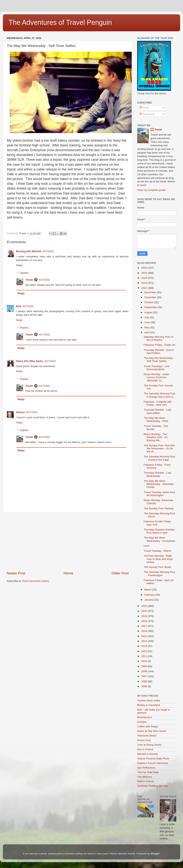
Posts (144, 108)
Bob (18, 306)
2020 (144, 611)
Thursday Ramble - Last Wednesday (157, 474)
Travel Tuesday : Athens (157, 551)
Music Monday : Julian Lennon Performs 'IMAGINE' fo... (157, 377)
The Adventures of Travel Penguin (60, 22)
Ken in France (145, 749)
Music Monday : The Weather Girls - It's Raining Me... (156, 437)
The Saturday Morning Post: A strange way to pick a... (160, 395)
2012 (144, 651)
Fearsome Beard (147, 736)
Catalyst (142, 722)
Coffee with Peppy (148, 726)
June (147, 322)
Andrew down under (149, 700)
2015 (144, 636)
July (147, 317)
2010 (144, 661)
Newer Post (16, 573)
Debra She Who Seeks (30, 361)
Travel (29, 280)
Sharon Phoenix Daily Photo (153, 759)
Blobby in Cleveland (149, 705)
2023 (144, 283)
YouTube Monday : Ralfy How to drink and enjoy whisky (158, 559)
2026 (144, 268)
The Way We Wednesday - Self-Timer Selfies (159, 360)
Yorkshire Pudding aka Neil (153, 786)
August (149, 312)
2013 (144, 646)
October (149, 302)
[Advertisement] (68, 542)
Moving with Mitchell (29, 251)
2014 (144, 641)
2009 (144, 666)
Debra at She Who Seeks (152, 731)
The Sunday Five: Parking (159, 508)
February (150, 595)
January (149, 600)
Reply (19, 265)
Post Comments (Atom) (36, 581)
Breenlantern (145, 717)
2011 (144, 656)
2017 (144, 626)
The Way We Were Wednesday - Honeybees (160, 539)
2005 (144, 686)
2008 (144, 671)
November (151, 297)
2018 (144, 621)
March (148, 590)
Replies (24, 273)
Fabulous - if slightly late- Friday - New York (158, 403)
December (151, 292)
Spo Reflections (146, 768)
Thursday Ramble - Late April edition (158, 411)
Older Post (120, 573)
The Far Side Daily (148, 772)
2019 (144, 616)
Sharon (20, 412)
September (151, 307)
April (147, 332)
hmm (147, 546)
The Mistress (145, 777)
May (147, 327)
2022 (144, 288)
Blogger (155, 854)
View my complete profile (152, 190)
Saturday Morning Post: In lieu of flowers (159, 338)
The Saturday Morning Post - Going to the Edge (159, 458)
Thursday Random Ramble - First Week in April (160, 531)
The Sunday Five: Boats (157, 567)
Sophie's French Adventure (153, 763)
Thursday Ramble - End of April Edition (159, 352)
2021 (144, 606)
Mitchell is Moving (147, 754)
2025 (144, 273)
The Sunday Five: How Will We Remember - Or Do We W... (159, 449)
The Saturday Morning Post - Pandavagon (159, 574)
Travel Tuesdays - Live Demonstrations (157, 368)
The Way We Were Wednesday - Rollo (156, 419)
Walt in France (146, 781)
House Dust (144, 740)
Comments (147, 114)
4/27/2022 (48, 251)
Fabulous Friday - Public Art (160, 345)
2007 (144, 676)
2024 (144, 278)
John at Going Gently (149, 745)
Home (68, 573)
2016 (144, 631)
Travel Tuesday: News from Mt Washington (159, 494)
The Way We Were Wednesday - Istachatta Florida (159, 484)
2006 (144, 681)
